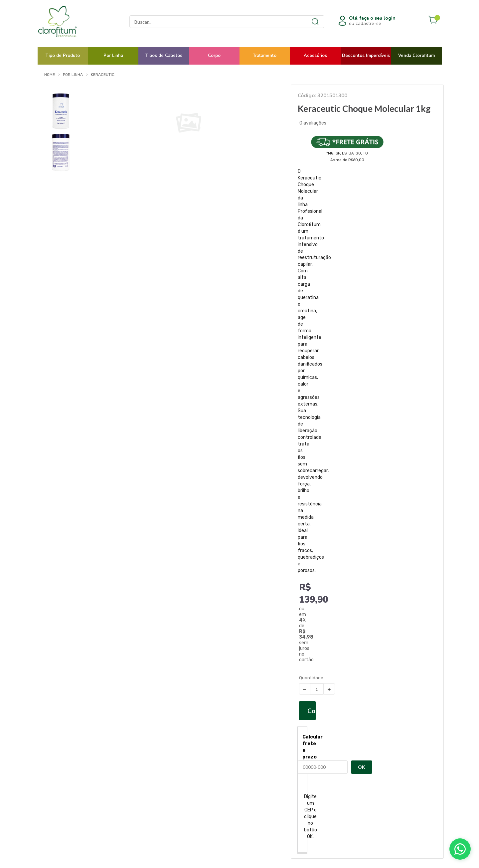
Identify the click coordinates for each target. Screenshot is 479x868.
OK (362, 767)
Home (50, 75)
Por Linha (113, 56)
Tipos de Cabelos (164, 56)
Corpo (214, 56)
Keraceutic (103, 75)
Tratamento (265, 56)
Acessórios (315, 56)
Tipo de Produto (63, 56)
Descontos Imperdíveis (366, 56)
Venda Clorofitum (416, 56)
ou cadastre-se (372, 21)
